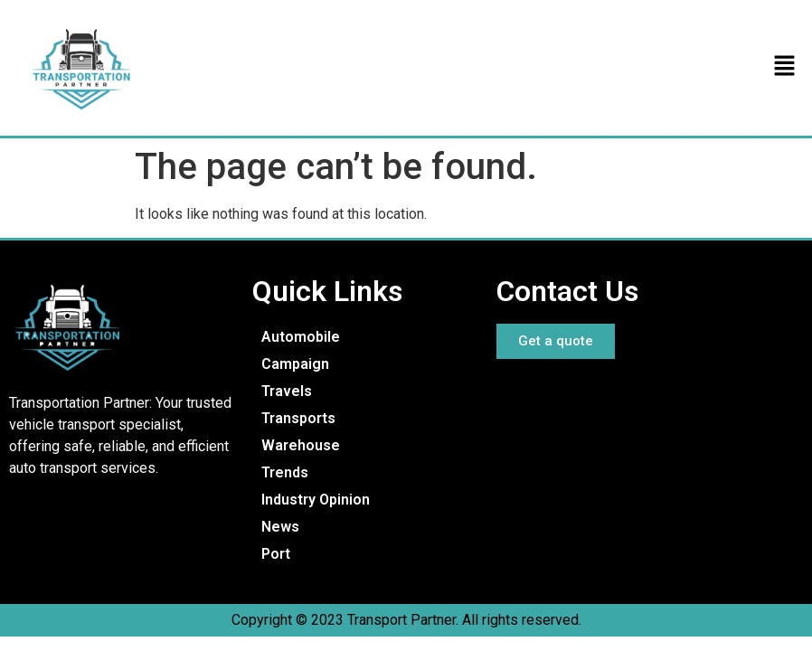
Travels (287, 391)
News (280, 527)
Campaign (295, 364)
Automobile (301, 337)
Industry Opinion (316, 500)
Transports (298, 418)
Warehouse (301, 445)
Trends (285, 472)
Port (276, 554)
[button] (785, 68)
